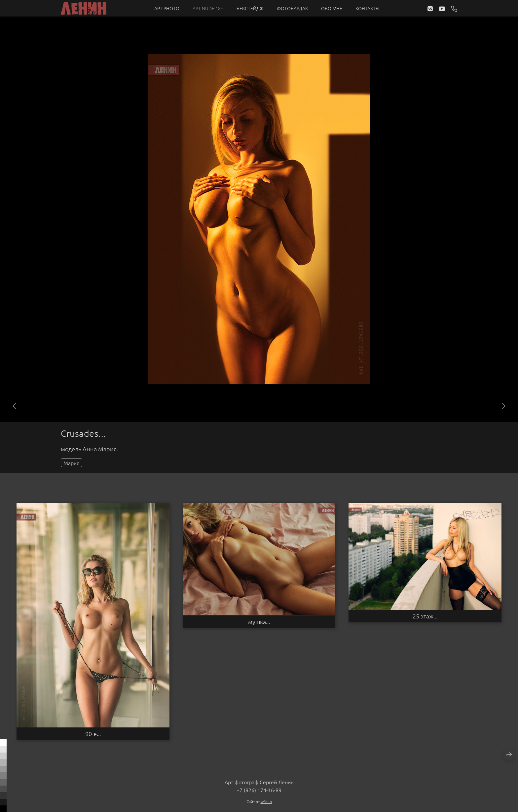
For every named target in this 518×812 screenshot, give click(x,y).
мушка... (259, 622)
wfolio (266, 801)
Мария (72, 463)
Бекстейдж (250, 8)
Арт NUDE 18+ (208, 8)
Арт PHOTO (167, 8)
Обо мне (332, 8)
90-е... (93, 734)
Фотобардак (292, 8)
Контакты (368, 8)
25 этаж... (425, 616)
